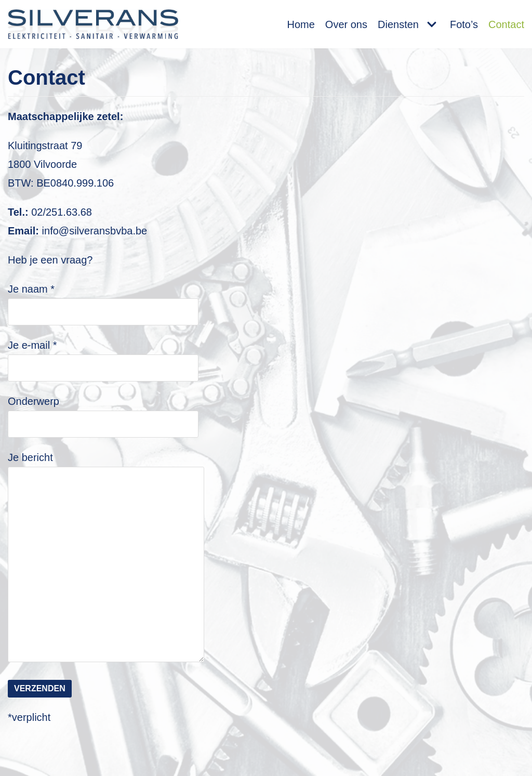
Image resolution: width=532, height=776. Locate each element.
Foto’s (464, 24)
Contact (506, 24)
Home (301, 24)
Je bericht (112, 558)
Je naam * (103, 300)
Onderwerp (103, 412)
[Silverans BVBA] (93, 24)
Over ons (346, 24)
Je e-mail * (103, 356)
